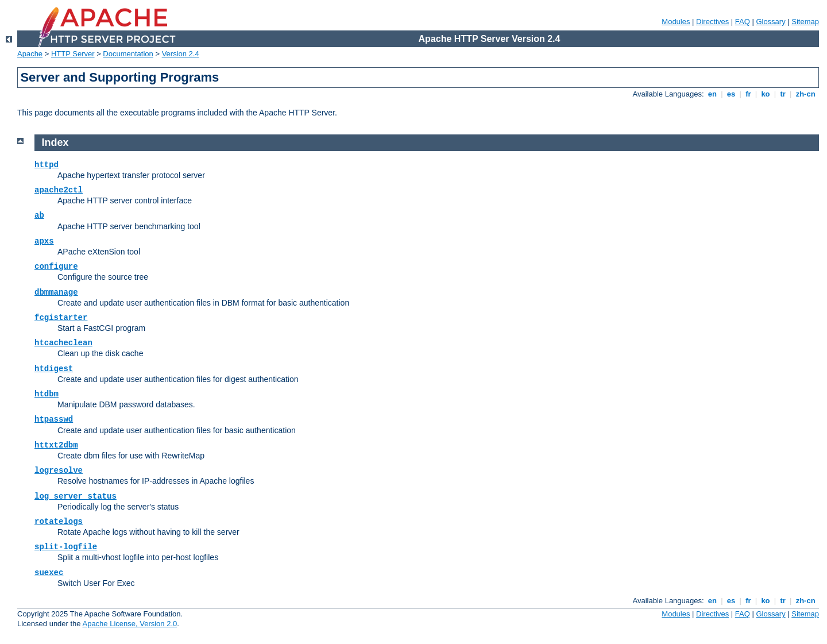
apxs (44, 241)
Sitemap (805, 22)
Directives (712, 22)
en (712, 94)
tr (783, 94)
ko (766, 94)
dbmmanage (56, 292)
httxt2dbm (56, 445)
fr (749, 94)
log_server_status (76, 496)
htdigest (54, 369)
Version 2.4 (181, 54)
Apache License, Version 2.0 (130, 624)
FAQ (743, 22)
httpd (47, 165)
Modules (676, 22)
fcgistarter (61, 318)
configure (56, 267)
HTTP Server (73, 54)
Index (55, 142)
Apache (30, 54)
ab (39, 215)
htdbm (47, 394)
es (731, 94)
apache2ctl (59, 190)
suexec (49, 573)
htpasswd (54, 419)
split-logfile (66, 547)
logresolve (59, 471)
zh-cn (805, 94)
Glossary (770, 22)
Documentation (128, 54)
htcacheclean (63, 343)
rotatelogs (59, 522)
